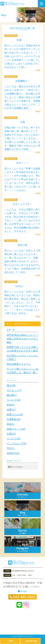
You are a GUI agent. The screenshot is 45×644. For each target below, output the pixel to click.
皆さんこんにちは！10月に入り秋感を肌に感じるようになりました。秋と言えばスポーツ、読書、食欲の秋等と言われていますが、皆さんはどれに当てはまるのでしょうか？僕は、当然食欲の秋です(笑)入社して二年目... (22, 261)
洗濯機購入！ (23, 81)
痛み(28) (11, 385)
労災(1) (11, 448)
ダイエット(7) (14, 390)
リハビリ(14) (14, 400)
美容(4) (11, 424)
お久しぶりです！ (23, 204)
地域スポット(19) (16, 429)
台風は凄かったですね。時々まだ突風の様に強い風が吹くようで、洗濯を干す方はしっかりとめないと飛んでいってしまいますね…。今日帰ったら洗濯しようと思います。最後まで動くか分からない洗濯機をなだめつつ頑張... (22, 138)
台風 (23, 122)
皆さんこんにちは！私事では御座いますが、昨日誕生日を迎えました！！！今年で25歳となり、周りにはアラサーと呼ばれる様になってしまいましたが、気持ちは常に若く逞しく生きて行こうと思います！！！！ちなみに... (22, 179)
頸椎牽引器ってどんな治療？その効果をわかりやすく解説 (23, 349)
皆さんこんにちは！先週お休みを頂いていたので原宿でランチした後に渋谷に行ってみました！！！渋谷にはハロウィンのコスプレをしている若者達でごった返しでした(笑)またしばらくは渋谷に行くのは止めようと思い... (22, 56)
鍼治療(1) (12, 395)
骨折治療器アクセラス (19, 364)
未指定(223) (13, 453)
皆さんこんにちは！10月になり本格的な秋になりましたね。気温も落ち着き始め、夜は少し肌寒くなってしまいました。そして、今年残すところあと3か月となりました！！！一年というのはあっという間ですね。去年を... (22, 302)
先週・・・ (23, 40)
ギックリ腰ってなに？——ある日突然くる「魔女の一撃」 (23, 371)
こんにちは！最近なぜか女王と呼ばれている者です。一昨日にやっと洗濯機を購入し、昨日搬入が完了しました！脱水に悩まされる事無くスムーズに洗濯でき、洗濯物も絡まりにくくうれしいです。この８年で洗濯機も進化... (22, 97)
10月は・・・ (22, 286)
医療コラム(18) (15, 414)
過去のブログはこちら (23, 324)
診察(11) (11, 410)
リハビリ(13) (14, 439)
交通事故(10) (14, 419)
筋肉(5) (11, 405)
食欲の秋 (23, 245)
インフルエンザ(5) (17, 443)
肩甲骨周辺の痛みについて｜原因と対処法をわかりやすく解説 (23, 339)
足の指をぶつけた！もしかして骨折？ (23, 357)
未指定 (38, 70)
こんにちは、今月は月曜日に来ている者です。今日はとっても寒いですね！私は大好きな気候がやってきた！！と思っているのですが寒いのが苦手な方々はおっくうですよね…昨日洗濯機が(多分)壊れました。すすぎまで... (22, 220)
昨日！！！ (23, 163)
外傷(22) (11, 434)
